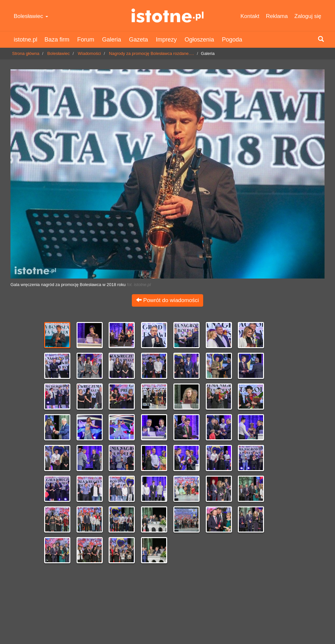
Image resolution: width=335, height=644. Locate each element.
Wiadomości (89, 53)
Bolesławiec (31, 16)
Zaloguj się (308, 16)
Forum (86, 40)
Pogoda (232, 40)
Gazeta (138, 40)
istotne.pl (167, 16)
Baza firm (57, 40)
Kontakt (250, 16)
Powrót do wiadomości (167, 300)
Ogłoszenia (199, 40)
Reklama (277, 16)
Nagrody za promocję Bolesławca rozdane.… (151, 53)
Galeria (112, 40)
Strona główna (26, 53)
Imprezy (166, 40)
